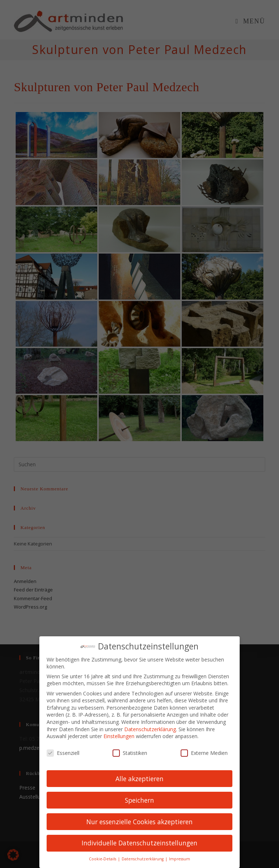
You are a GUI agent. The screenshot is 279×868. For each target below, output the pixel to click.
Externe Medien (204, 752)
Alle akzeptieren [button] (139, 778)
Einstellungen (119, 736)
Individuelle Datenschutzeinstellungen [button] (139, 842)
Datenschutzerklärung (150, 728)
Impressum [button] (180, 859)
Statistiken (130, 752)
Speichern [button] (139, 799)
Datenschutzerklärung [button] (143, 859)
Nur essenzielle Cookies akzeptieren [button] (139, 821)
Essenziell (63, 752)
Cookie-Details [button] (103, 859)
